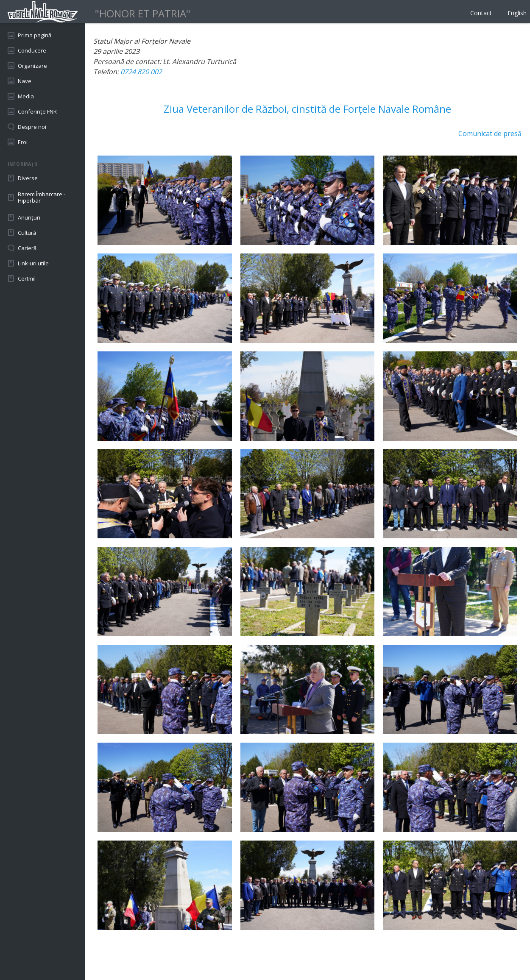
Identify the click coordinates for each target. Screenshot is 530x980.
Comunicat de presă (490, 134)
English (517, 13)
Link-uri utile (33, 263)
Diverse (28, 178)
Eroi (23, 142)
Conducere (32, 50)
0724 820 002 (141, 72)
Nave (25, 81)
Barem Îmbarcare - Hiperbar (42, 198)
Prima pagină (35, 35)
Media (26, 96)
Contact (481, 13)
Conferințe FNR (37, 111)
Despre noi (32, 127)
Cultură (27, 233)
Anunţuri (29, 217)
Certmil (27, 278)
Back (101, 955)
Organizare (32, 66)
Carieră (27, 248)
